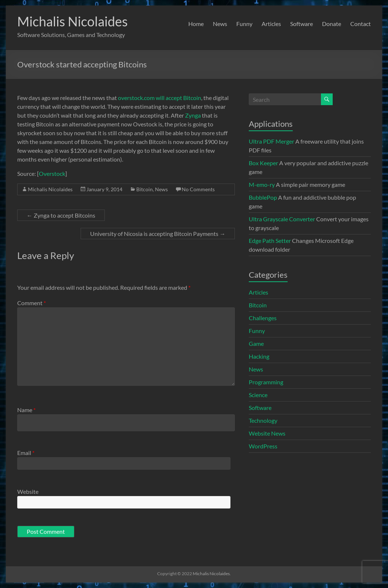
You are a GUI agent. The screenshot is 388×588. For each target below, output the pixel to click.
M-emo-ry (262, 184)
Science (258, 395)
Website (28, 491)
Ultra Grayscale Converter (282, 219)
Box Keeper (263, 163)
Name (26, 410)
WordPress (263, 446)
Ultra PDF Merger (271, 141)
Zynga (193, 115)
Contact (361, 24)
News (220, 24)
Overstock (52, 173)
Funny (244, 24)
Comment (32, 303)
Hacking (259, 356)
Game (256, 343)
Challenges (263, 318)
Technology (263, 420)
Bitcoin (145, 189)
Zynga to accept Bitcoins (61, 215)
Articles (271, 24)
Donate (332, 24)
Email (26, 453)
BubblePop (263, 197)
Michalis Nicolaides (73, 21)
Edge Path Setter (270, 241)
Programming (266, 382)
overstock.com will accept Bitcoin (160, 98)
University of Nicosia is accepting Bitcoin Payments (158, 234)
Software (302, 24)
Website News (267, 433)
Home (196, 24)
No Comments (198, 189)
